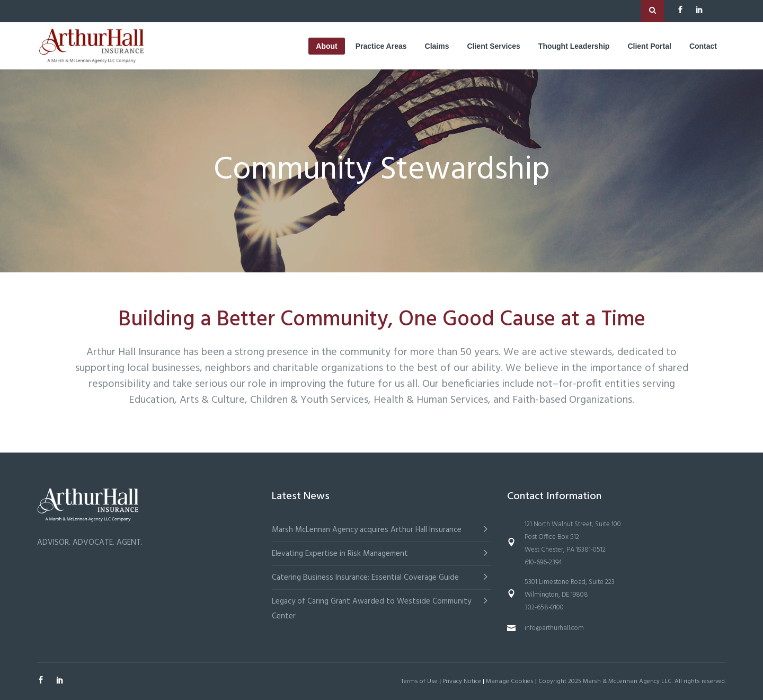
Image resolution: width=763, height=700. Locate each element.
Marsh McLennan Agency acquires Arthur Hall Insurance (367, 530)
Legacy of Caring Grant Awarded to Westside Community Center (371, 609)
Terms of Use (419, 681)
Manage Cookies (510, 681)
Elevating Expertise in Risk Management (340, 554)
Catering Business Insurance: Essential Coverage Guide (365, 578)
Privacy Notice (462, 681)
